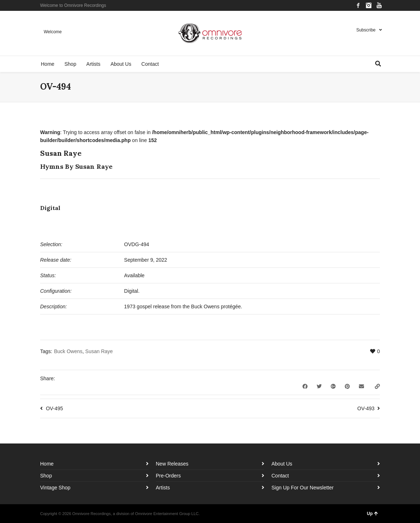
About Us (282, 464)
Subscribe (366, 30)
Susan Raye (99, 351)
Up (372, 514)
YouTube (379, 5)
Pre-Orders (168, 476)
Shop (46, 476)
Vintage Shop (55, 488)
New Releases (172, 464)
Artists (163, 488)
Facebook (358, 5)
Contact (280, 476)
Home (47, 464)
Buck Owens (68, 351)
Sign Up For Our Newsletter (303, 488)
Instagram (369, 5)
